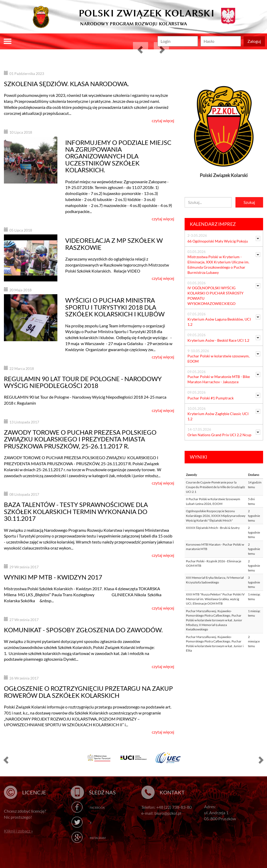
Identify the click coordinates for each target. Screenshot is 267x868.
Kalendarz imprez (213, 224)
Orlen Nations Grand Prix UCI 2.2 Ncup (219, 435)
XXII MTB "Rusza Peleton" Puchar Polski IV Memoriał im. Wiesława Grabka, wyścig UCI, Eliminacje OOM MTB (215, 599)
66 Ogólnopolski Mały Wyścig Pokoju (218, 241)
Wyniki (199, 457)
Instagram (98, 838)
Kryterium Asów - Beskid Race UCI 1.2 (218, 340)
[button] (141, 50)
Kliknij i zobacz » (18, 831)
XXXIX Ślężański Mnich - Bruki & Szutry (213, 528)
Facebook (97, 808)
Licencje (34, 792)
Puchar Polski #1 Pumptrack (211, 398)
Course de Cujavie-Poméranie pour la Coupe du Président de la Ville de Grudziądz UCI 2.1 (216, 487)
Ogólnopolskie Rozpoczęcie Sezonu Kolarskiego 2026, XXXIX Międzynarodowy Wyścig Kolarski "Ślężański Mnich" (216, 516)
